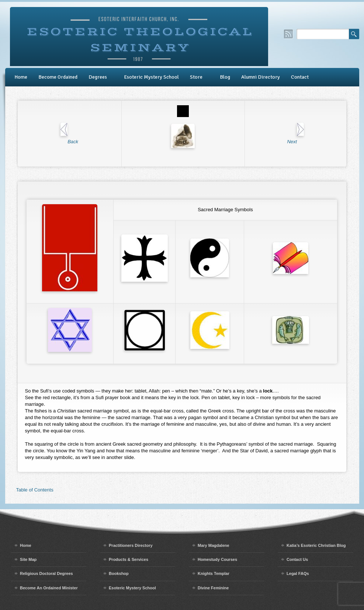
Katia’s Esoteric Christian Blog (316, 545)
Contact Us (297, 559)
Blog (225, 77)
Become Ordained (58, 77)
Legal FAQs (298, 573)
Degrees (98, 77)
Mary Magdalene (214, 545)
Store (196, 77)
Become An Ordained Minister (49, 588)
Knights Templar (214, 573)
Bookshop (119, 573)
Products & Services (129, 559)
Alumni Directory (261, 77)
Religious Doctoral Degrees (46, 573)
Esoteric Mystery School (151, 77)
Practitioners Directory (131, 545)
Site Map (28, 559)
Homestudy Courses (217, 559)
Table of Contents (35, 490)
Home (21, 77)
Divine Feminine (213, 588)
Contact (300, 77)
